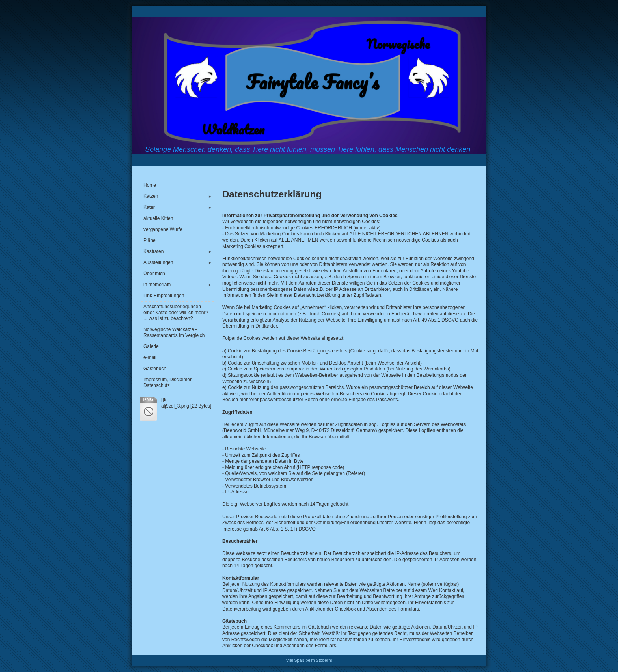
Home (150, 185)
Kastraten (179, 252)
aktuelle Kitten (158, 218)
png (148, 400)
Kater (179, 208)
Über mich (154, 274)
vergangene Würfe (163, 229)
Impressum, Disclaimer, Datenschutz (168, 383)
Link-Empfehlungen (164, 296)
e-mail (150, 357)
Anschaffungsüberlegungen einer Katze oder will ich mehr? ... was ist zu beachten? (176, 313)
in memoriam (179, 285)
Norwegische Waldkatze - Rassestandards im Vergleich (174, 332)
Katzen (179, 196)
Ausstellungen (179, 263)
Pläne (150, 240)
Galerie (151, 346)
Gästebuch (155, 369)
